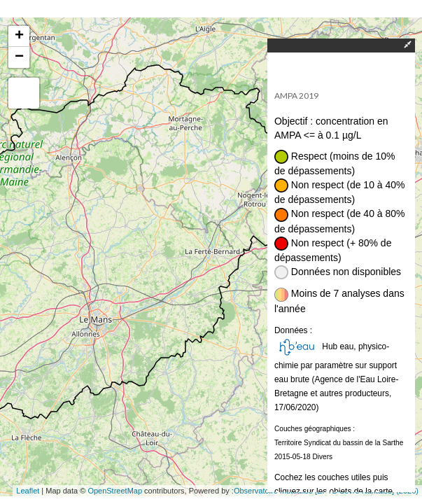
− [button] (19, 57)
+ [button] (19, 36)
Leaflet (28, 491)
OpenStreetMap (115, 491)
